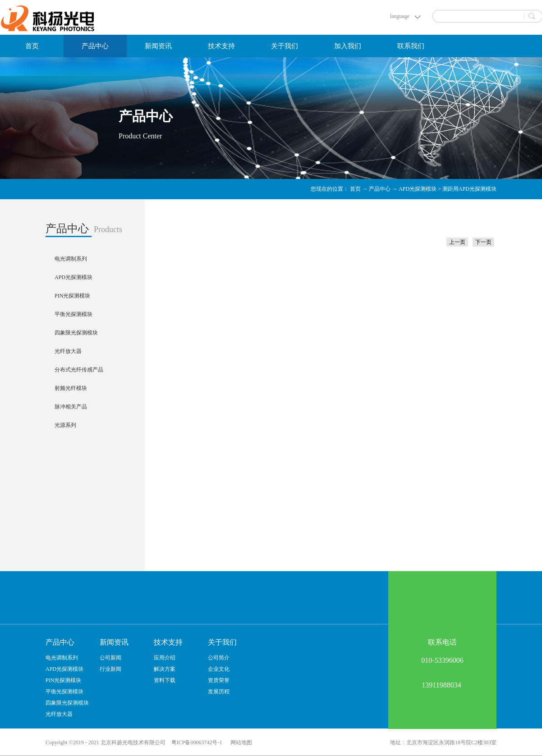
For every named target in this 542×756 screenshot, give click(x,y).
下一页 (483, 242)
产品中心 (380, 189)
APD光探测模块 (418, 189)
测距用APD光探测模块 (469, 189)
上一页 (457, 242)
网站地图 (240, 742)
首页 (32, 46)
